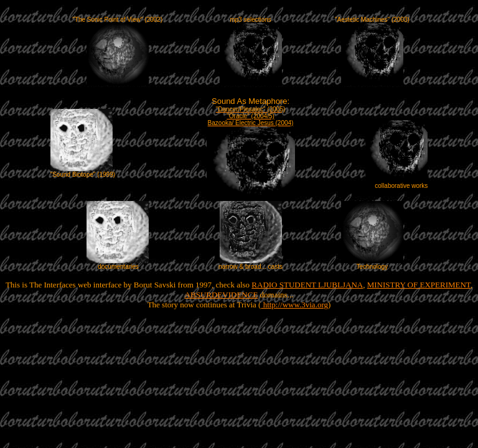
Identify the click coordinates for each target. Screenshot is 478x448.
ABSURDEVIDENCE (222, 295)
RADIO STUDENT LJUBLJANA (307, 285)
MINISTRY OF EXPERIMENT (419, 285)
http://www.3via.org (294, 305)
